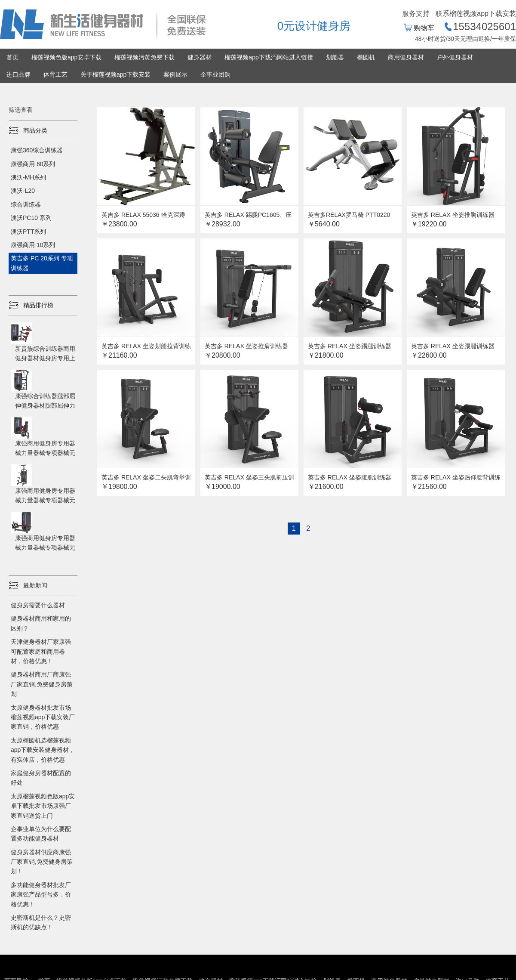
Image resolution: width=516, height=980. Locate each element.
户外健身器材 (455, 57)
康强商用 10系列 (33, 245)
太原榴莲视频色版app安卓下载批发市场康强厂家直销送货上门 (43, 806)
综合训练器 (26, 204)
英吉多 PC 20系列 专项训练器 (42, 263)
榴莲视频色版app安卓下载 (66, 57)
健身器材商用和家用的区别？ (41, 623)
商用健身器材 (406, 57)
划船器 (335, 57)
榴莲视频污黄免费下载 (144, 57)
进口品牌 (18, 74)
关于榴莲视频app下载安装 (115, 74)
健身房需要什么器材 (38, 605)
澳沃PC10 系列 (31, 218)
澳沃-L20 (23, 191)
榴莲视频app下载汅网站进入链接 (269, 57)
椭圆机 (366, 57)
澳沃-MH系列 (28, 177)
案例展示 (175, 74)
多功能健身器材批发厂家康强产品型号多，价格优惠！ (41, 895)
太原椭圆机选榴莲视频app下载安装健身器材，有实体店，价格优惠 (43, 750)
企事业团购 (215, 74)
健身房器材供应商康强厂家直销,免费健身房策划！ (42, 862)
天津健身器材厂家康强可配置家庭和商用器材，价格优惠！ (41, 651)
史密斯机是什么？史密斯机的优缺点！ (41, 922)
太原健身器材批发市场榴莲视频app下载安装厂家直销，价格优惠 (43, 717)
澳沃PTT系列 (28, 232)
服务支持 (416, 14)
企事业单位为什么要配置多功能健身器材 (41, 834)
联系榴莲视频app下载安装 (476, 14)
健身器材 (200, 57)
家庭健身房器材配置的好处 (41, 778)
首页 (12, 57)
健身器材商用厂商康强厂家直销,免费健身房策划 (42, 684)
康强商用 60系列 (33, 164)
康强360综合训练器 (37, 150)
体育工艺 (55, 74)
